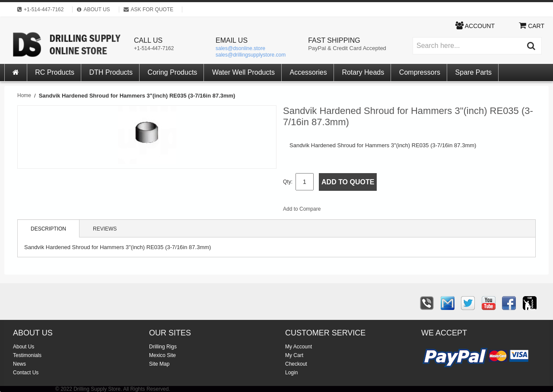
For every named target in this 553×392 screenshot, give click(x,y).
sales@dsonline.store (240, 48)
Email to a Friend (339, 211)
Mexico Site (162, 355)
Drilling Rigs (163, 347)
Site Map (159, 364)
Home (24, 95)
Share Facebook (356, 211)
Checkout (296, 364)
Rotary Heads (363, 72)
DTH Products (111, 72)
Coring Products (173, 72)
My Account (299, 347)
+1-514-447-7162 (154, 48)
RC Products (55, 72)
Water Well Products (243, 72)
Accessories (308, 72)
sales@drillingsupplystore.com (251, 55)
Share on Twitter (373, 211)
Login (291, 373)
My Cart (294, 355)
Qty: (288, 182)
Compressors (420, 72)
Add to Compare (302, 209)
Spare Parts (474, 72)
